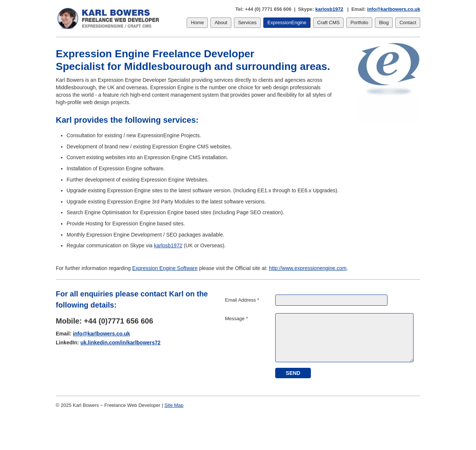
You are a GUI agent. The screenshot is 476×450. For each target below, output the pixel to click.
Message (236, 319)
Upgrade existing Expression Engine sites (115, 190)
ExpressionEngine (287, 22)
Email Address (242, 300)
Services (247, 22)
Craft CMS (329, 22)
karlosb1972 (329, 9)
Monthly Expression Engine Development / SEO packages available (145, 235)
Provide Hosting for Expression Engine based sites (125, 224)
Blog (384, 22)
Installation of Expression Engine (104, 168)
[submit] (293, 373)
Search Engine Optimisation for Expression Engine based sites (139, 212)
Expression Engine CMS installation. (186, 157)
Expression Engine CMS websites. (192, 147)
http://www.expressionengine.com (308, 268)
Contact (408, 22)
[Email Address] (331, 300)
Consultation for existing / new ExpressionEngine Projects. (134, 135)
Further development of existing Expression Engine (126, 180)
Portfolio (359, 22)
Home (197, 22)
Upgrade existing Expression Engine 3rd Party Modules (130, 202)
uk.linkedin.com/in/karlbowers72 (120, 343)
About (221, 22)
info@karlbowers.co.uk (394, 9)
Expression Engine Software (165, 268)
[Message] (344, 338)
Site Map (174, 405)
